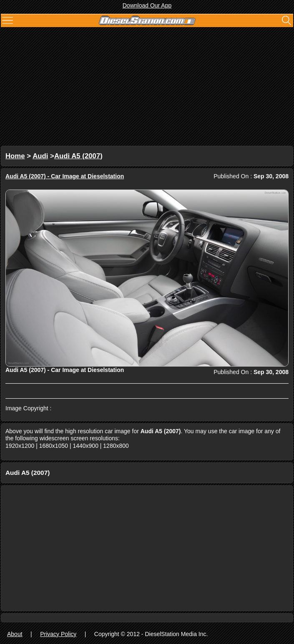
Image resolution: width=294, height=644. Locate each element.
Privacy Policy (58, 634)
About (15, 634)
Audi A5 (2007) (78, 156)
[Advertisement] (147, 87)
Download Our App (147, 5)
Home (15, 156)
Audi (40, 156)
